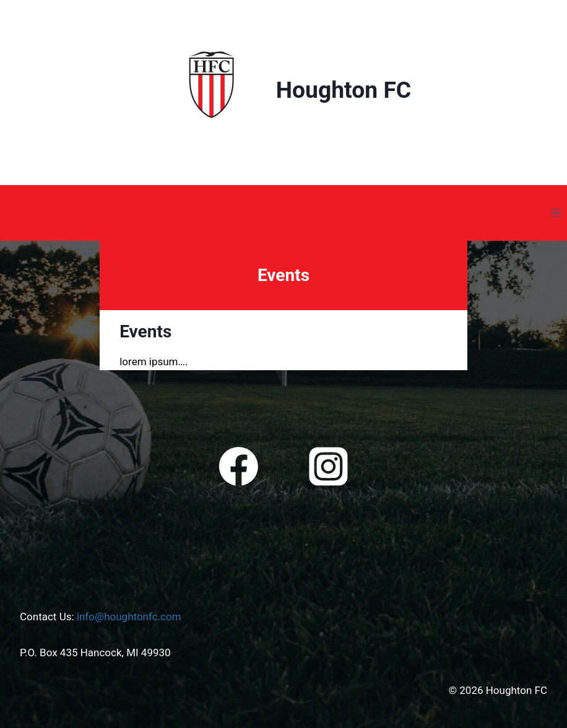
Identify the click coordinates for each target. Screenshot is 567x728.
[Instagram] (328, 467)
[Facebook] (239, 467)
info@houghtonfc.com (129, 617)
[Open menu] (556, 213)
